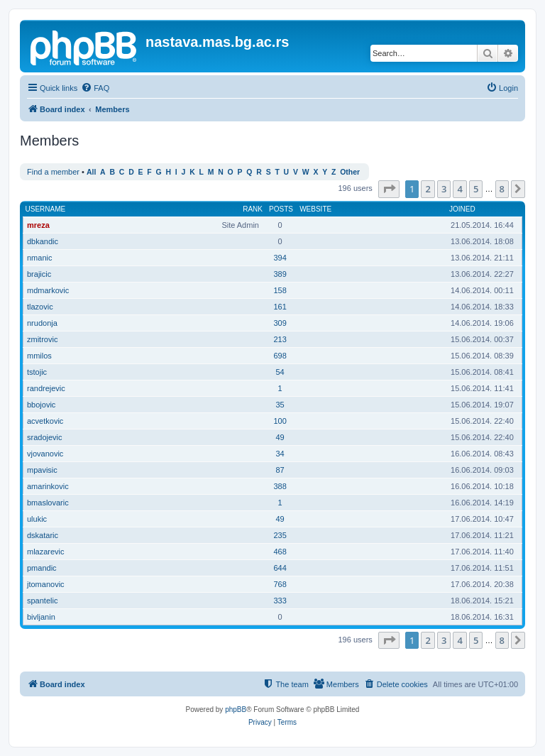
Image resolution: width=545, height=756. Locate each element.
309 (280, 323)
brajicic (39, 274)
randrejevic (46, 388)
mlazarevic (46, 552)
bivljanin (41, 617)
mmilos (39, 356)
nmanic (39, 258)
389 (280, 274)
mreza (38, 225)
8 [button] (502, 189)
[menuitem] (95, 88)
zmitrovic (42, 339)
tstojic (37, 372)
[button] (389, 189)
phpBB (236, 710)
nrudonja (42, 323)
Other (350, 172)
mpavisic (42, 470)
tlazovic (40, 307)
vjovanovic (45, 454)
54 (280, 372)
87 (280, 470)
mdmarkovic (48, 290)
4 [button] (459, 189)
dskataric (43, 535)
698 (280, 356)
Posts (281, 209)
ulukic (37, 519)
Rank (253, 209)
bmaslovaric (48, 503)
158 (280, 290)
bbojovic (41, 405)
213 (280, 339)
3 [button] (444, 189)
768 (280, 584)
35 (280, 405)
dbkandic (43, 241)
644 (280, 568)
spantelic (42, 601)
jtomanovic (46, 584)
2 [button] (428, 189)
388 (280, 486)
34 (280, 454)
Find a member (53, 172)
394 (280, 258)
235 (280, 535)
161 (280, 307)
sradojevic (45, 437)
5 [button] (476, 189)
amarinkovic (48, 486)
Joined (462, 209)
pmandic (42, 568)
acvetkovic (45, 421)
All (91, 172)
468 (280, 552)
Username (46, 209)
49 (280, 437)
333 (280, 601)
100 (280, 421)
